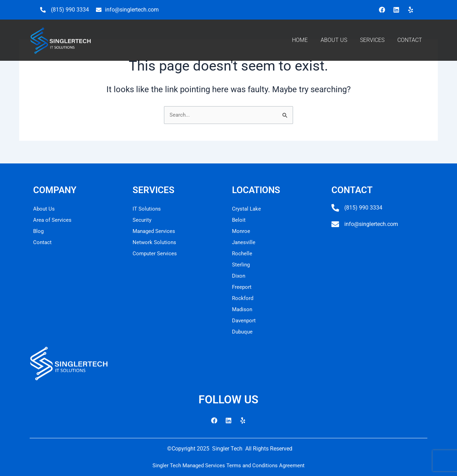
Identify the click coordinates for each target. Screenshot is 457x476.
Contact (43, 242)
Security (143, 220)
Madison (243, 309)
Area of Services (53, 220)
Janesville (244, 242)
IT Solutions (147, 209)
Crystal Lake (247, 209)
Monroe (241, 231)
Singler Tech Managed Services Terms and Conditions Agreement (228, 465)
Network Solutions (155, 242)
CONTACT (410, 40)
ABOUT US (334, 40)
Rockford (243, 298)
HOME (300, 40)
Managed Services (155, 231)
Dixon (239, 276)
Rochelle (242, 253)
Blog (39, 231)
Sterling (241, 265)
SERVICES (372, 40)
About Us (44, 209)
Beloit (239, 220)
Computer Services (156, 253)
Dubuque (243, 332)
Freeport (242, 287)
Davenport (245, 320)
